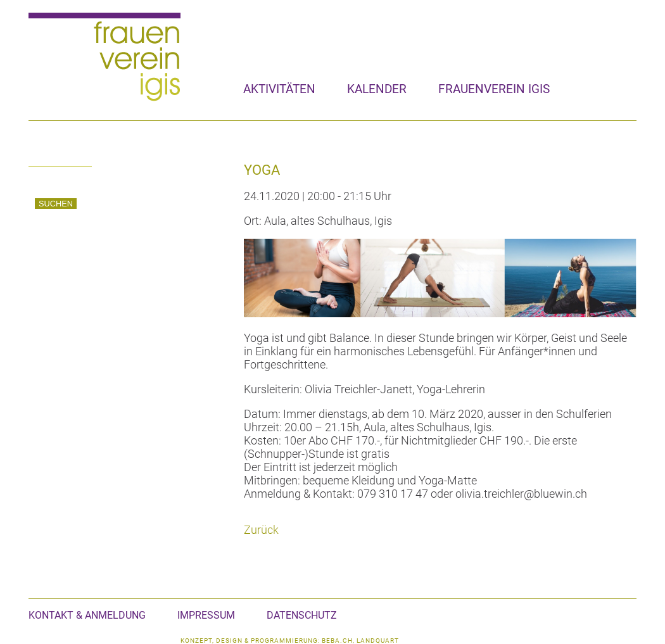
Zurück (261, 530)
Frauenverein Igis (494, 89)
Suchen (56, 204)
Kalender (377, 89)
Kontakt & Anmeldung (87, 615)
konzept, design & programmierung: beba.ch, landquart (290, 641)
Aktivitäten (279, 89)
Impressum (206, 615)
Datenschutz (302, 615)
